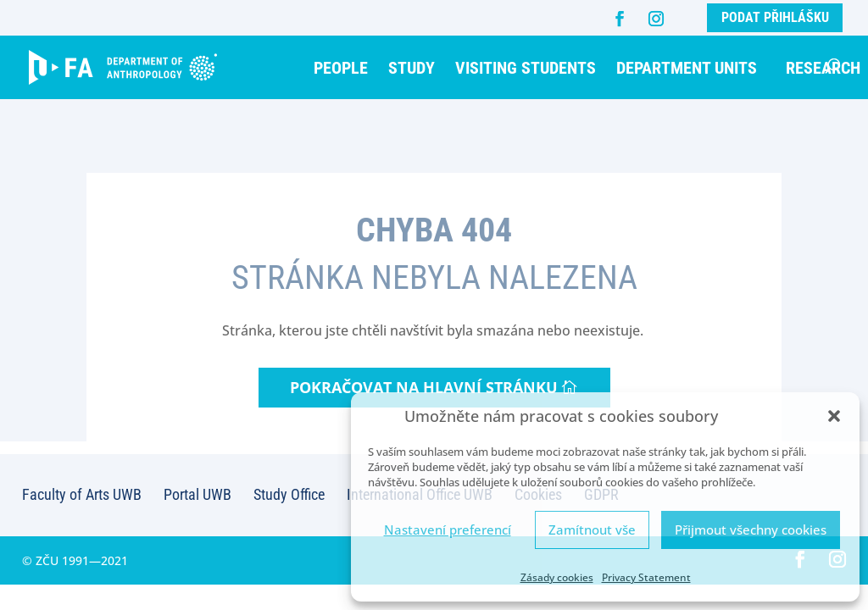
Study (412, 68)
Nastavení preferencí (448, 530)
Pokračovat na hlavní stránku (424, 387)
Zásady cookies (557, 577)
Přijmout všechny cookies (751, 530)
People (341, 68)
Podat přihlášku (775, 17)
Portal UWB (198, 494)
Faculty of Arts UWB (82, 494)
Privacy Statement (646, 577)
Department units (687, 68)
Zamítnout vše (592, 530)
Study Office (289, 494)
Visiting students (526, 68)
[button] (834, 416)
